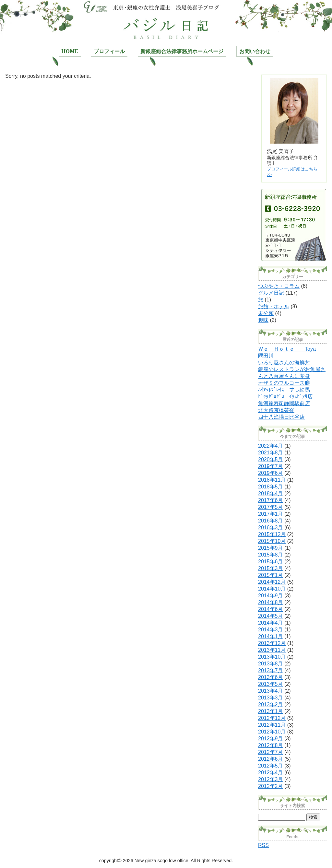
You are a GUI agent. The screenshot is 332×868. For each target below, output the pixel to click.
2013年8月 (271, 664)
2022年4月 (271, 446)
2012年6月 (271, 759)
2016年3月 (271, 528)
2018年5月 (271, 487)
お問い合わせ (255, 51)
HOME (70, 51)
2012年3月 (271, 779)
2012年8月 (271, 745)
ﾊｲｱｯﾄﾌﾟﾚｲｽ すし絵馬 (284, 390)
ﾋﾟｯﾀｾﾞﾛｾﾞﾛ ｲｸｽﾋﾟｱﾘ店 (285, 397)
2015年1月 (271, 575)
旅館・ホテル (274, 306)
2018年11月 (272, 480)
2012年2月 (271, 786)
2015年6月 (271, 562)
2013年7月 (271, 670)
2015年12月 (272, 534)
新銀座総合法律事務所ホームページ (182, 51)
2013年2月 (271, 704)
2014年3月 (271, 630)
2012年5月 (271, 766)
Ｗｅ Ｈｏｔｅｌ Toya (287, 349)
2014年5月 (271, 616)
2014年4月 (271, 623)
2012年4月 (271, 773)
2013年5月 (271, 684)
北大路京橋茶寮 (276, 410)
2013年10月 (272, 657)
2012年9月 (271, 739)
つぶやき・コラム (279, 286)
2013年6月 (271, 677)
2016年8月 (271, 521)
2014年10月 (272, 589)
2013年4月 (271, 691)
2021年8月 (271, 453)
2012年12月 (272, 718)
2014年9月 (271, 596)
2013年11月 (272, 650)
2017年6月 (271, 500)
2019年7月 (271, 466)
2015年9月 (271, 548)
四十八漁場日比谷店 (281, 417)
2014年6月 (271, 609)
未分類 (266, 313)
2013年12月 (272, 643)
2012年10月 (272, 732)
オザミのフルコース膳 (284, 383)
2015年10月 (272, 541)
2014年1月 (271, 636)
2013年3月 (271, 698)
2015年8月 (271, 555)
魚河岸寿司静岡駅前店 (284, 403)
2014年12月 (272, 582)
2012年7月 (271, 752)
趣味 (263, 320)
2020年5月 (271, 459)
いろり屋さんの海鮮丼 (284, 363)
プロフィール (109, 51)
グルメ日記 (271, 293)
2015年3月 (271, 568)
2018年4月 (271, 493)
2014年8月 (271, 602)
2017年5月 (271, 507)
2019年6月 (271, 473)
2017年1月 (271, 514)
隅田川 (266, 356)
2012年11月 (272, 725)
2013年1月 (271, 711)
